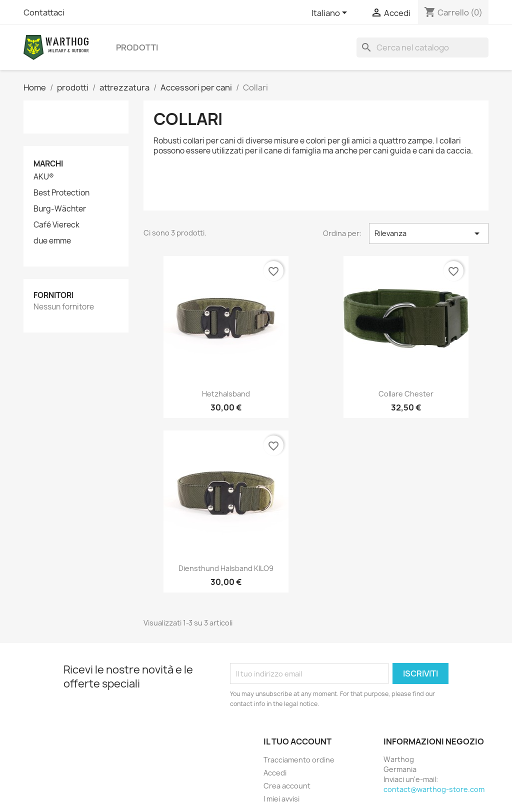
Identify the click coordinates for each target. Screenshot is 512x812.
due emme (52, 241)
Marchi (48, 164)
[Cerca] (422, 47)
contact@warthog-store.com (434, 789)
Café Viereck (56, 225)
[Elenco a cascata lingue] (331, 13)
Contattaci (44, 12)
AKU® (44, 177)
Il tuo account (297, 741)
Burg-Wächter (60, 209)
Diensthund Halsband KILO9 (226, 568)
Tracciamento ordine (299, 760)
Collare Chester (406, 394)
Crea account (287, 786)
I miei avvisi (281, 799)
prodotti (137, 47)
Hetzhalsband (226, 394)
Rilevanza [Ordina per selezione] (429, 233)
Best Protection (61, 193)
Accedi (275, 773)
